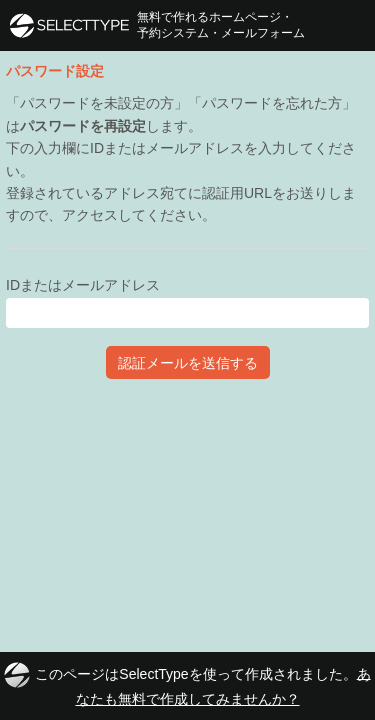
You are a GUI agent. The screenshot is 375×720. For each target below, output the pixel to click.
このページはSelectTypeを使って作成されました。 (187, 684)
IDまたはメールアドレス (83, 285)
